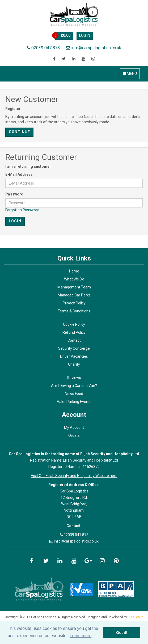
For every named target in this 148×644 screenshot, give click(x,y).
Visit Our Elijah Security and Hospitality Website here (74, 476)
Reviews (74, 378)
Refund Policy (74, 332)
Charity (74, 364)
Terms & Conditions (74, 311)
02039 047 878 (43, 48)
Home (74, 271)
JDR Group (136, 617)
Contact (74, 340)
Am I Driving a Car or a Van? (74, 386)
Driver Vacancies (74, 356)
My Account (74, 427)
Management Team (74, 287)
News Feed (74, 394)
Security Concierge (74, 348)
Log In (85, 35)
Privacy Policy (74, 303)
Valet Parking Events (74, 402)
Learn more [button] (81, 636)
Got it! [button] (122, 633)
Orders (74, 435)
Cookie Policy (74, 324)
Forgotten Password (22, 210)
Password (14, 194)
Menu (130, 74)
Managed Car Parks (74, 295)
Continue (19, 132)
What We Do (74, 279)
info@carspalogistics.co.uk (94, 48)
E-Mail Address (19, 174)
